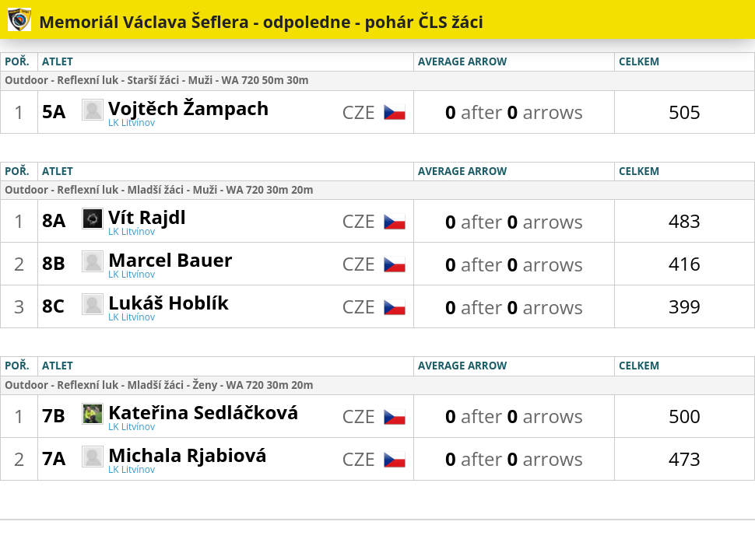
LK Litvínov (132, 122)
